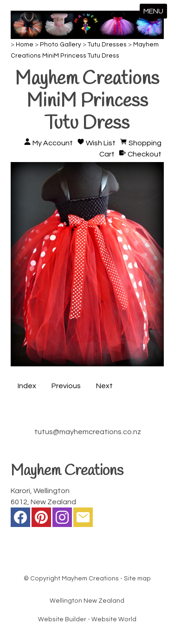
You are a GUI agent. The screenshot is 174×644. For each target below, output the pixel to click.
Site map (137, 579)
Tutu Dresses (107, 45)
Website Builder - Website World (87, 619)
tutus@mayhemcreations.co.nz (88, 432)
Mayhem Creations (90, 579)
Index (27, 386)
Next (104, 386)
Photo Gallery (61, 45)
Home (25, 45)
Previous (66, 386)
